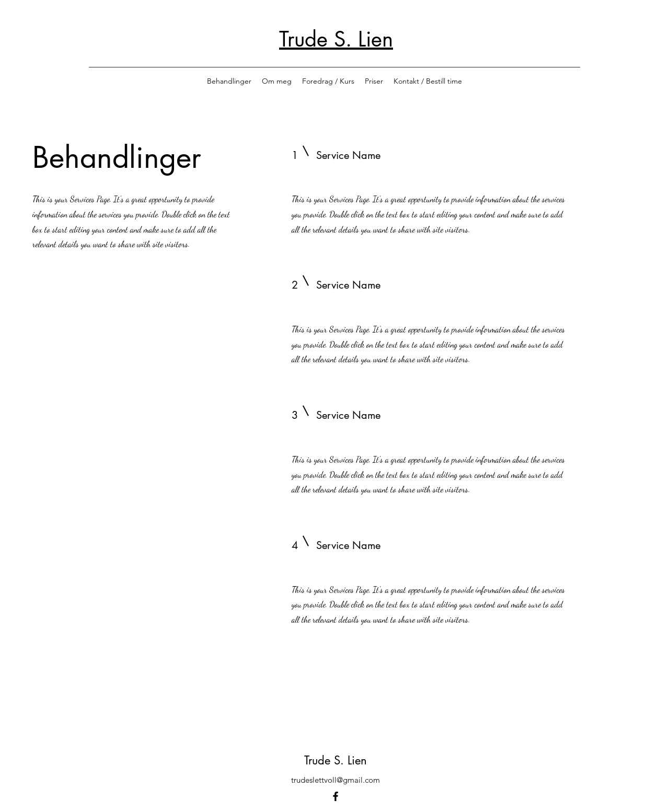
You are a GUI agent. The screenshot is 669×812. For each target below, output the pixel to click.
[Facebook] (336, 796)
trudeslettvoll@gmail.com (336, 780)
